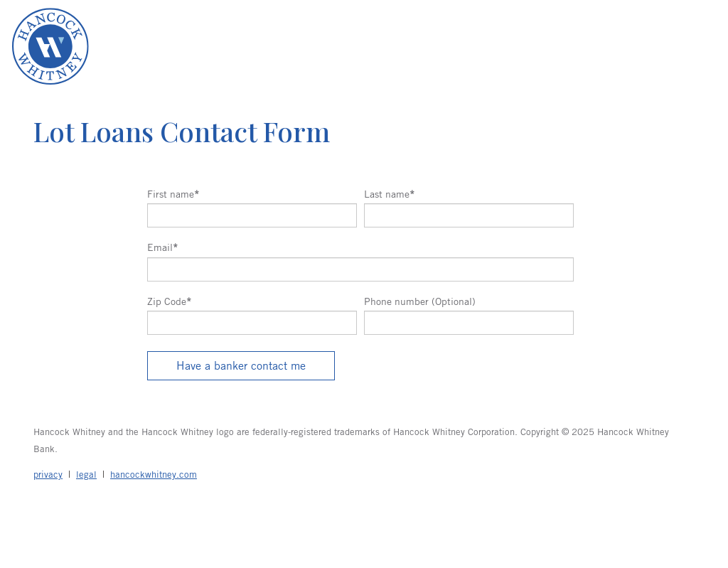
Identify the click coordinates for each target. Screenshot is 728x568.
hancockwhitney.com (154, 474)
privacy (48, 474)
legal (86, 474)
